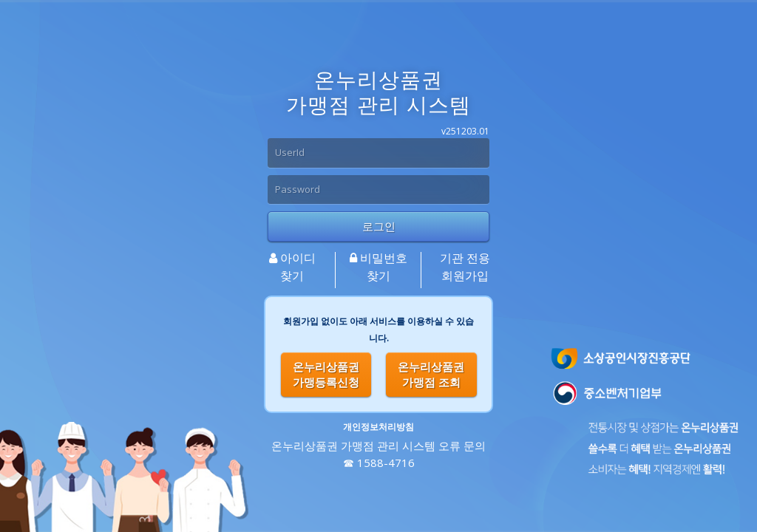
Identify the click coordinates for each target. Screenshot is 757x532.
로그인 (379, 226)
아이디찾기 (292, 267)
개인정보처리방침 (378, 427)
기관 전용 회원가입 (465, 267)
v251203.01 (465, 131)
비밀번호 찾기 (378, 267)
